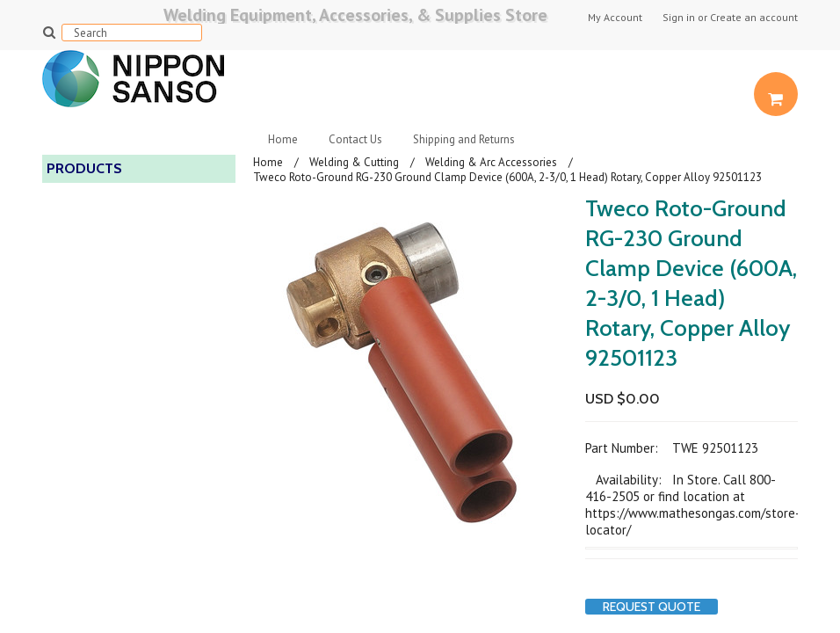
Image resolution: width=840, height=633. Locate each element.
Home (283, 139)
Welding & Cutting (354, 162)
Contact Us (355, 139)
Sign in (679, 18)
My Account (615, 18)
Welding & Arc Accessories (491, 162)
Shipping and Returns (464, 139)
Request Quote (652, 607)
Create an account (754, 18)
